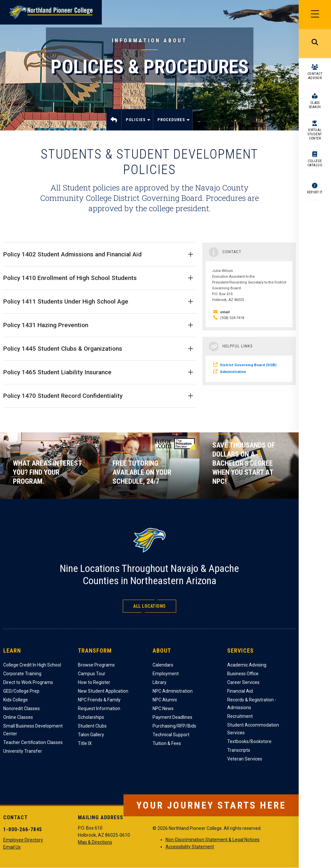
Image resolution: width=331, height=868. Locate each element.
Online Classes (18, 717)
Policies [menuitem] (136, 124)
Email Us (12, 847)
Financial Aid (240, 691)
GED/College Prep (21, 691)
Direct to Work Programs (28, 682)
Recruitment (240, 716)
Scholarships (91, 717)
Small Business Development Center (33, 730)
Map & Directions (95, 842)
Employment (166, 674)
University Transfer (23, 751)
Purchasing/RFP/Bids (174, 726)
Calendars (163, 665)
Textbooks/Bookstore (249, 741)
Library (160, 682)
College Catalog (315, 163)
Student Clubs (92, 726)
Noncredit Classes (21, 708)
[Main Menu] (315, 15)
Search (315, 44)
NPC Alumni (165, 700)
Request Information (99, 708)
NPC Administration (173, 691)
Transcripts (239, 750)
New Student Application (103, 691)
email (225, 312)
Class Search (315, 105)
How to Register (94, 682)
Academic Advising (247, 665)
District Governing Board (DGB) (248, 365)
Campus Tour (92, 674)
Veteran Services (245, 759)
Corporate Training (22, 674)
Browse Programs (96, 665)
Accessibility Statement (190, 847)
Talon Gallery (91, 735)
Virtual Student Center (315, 134)
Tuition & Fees (167, 743)
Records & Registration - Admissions (252, 704)
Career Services (243, 682)
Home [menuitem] (114, 120)
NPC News (163, 708)
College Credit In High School (32, 665)
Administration (233, 372)
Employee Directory (23, 840)
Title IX (85, 743)
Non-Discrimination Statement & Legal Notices (213, 840)
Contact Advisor (315, 76)
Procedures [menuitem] (172, 124)
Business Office (243, 674)
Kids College (16, 700)
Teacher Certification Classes (33, 742)
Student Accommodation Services (253, 729)
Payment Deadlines (172, 717)
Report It (315, 192)
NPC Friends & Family (99, 700)
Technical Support (171, 735)
